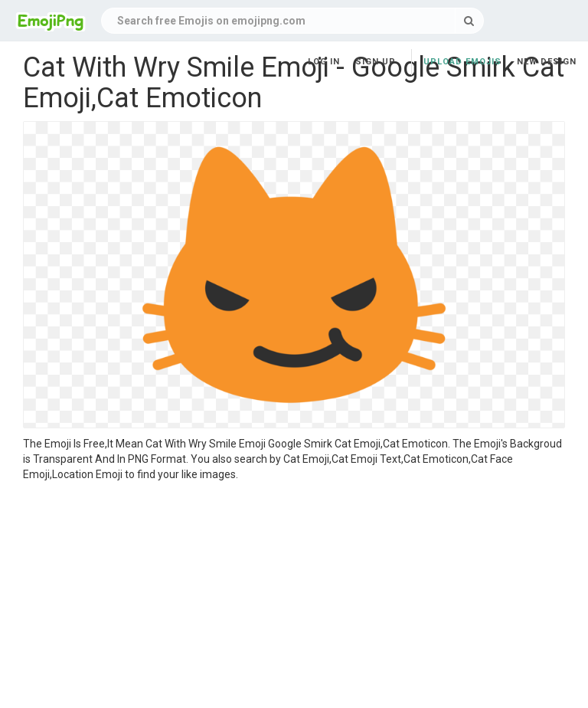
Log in (324, 62)
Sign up (376, 62)
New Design (547, 62)
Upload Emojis (462, 62)
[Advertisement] (294, 597)
